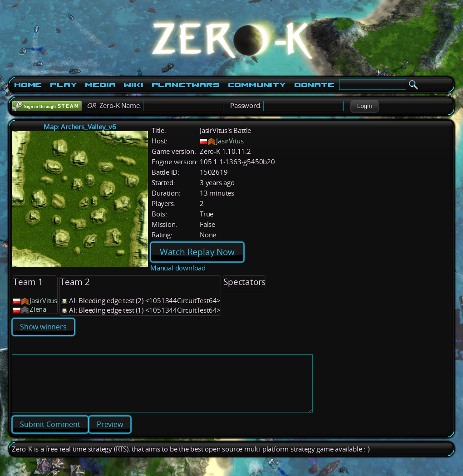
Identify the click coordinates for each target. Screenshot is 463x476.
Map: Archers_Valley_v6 (80, 127)
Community (257, 85)
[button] (364, 106)
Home (28, 85)
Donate (314, 85)
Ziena (38, 309)
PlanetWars (186, 85)
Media (100, 85)
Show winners (43, 327)
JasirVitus (230, 141)
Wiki (133, 85)
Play (63, 85)
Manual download (178, 268)
